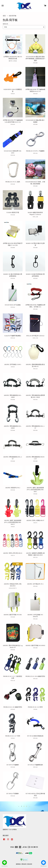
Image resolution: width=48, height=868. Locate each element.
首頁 (4, 16)
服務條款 (18, 864)
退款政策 (30, 864)
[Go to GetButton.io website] (44, 866)
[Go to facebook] (44, 863)
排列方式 (5, 24)
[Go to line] (4, 863)
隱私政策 (24, 864)
